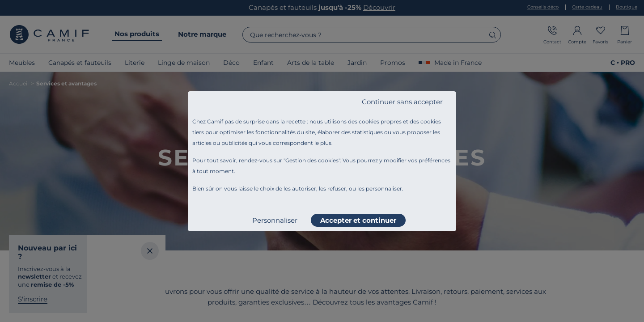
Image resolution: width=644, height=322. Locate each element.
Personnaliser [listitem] (275, 220)
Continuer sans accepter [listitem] (402, 102)
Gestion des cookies (312, 160)
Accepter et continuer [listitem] (358, 220)
